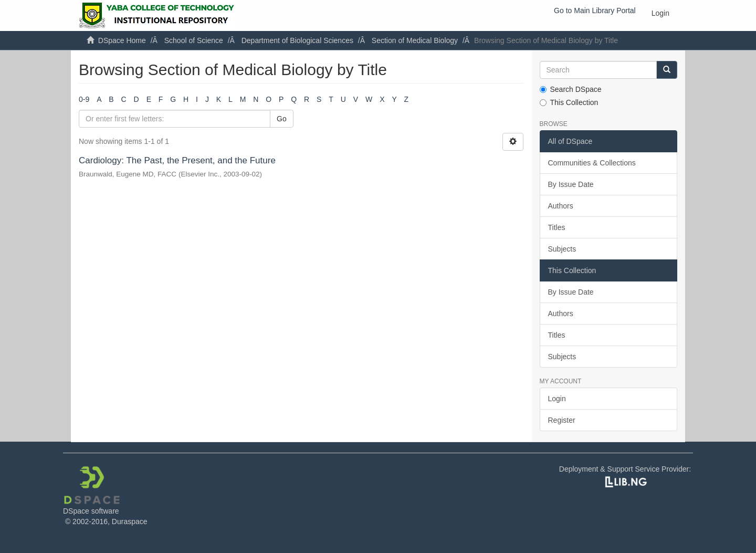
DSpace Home (122, 40)
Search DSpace (571, 89)
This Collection (569, 102)
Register (562, 420)
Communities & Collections (592, 163)
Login (557, 399)
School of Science (194, 40)
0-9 (84, 99)
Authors (561, 206)
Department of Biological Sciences (297, 40)
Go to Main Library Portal (595, 11)
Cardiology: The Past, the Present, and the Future (177, 160)
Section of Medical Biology (415, 40)
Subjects (562, 249)
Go (282, 119)
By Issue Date (571, 184)
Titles (557, 227)
